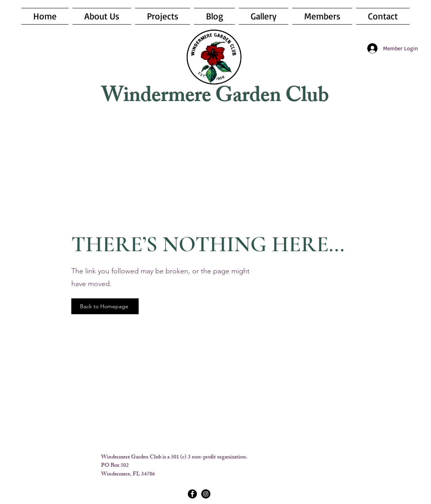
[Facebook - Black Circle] (192, 494)
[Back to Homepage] (105, 306)
